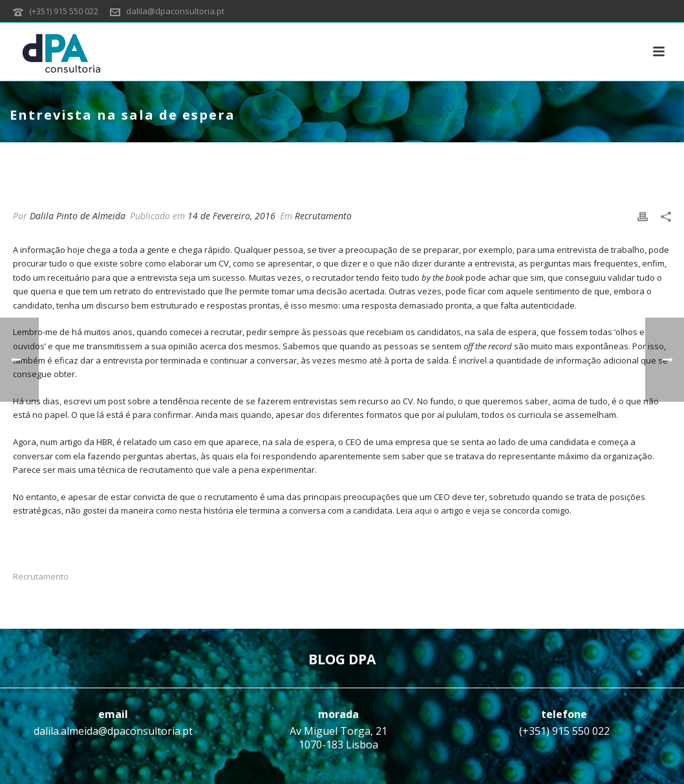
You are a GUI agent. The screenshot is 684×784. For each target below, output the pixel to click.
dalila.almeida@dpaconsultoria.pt (113, 731)
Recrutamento (323, 216)
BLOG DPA (342, 659)
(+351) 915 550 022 (64, 11)
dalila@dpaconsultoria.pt (175, 11)
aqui (424, 510)
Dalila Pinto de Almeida (78, 216)
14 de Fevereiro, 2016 (231, 216)
